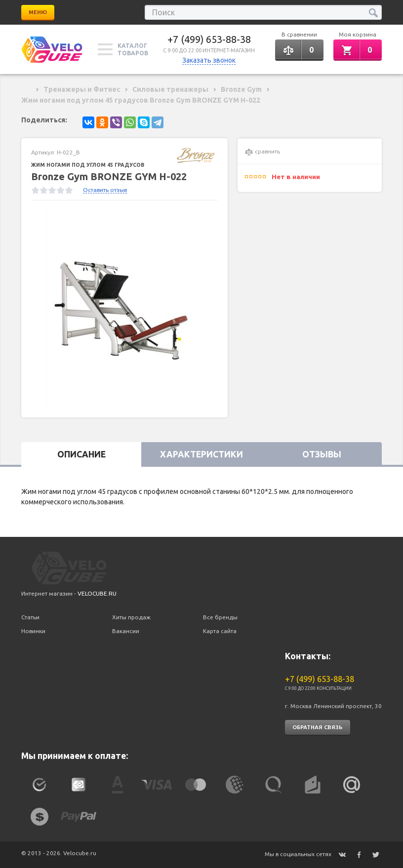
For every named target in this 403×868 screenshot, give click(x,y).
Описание (81, 454)
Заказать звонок (209, 60)
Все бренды (220, 617)
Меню (38, 12)
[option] (124, 309)
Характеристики (201, 454)
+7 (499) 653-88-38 (209, 39)
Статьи (30, 617)
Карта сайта (220, 631)
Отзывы (322, 454)
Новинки (33, 631)
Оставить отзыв (105, 190)
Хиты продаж (131, 617)
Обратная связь (318, 727)
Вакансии (126, 631)
